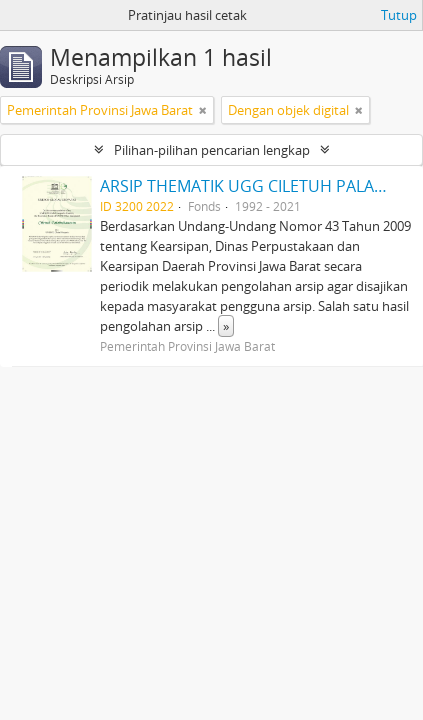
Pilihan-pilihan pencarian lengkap (212, 150)
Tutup (399, 15)
